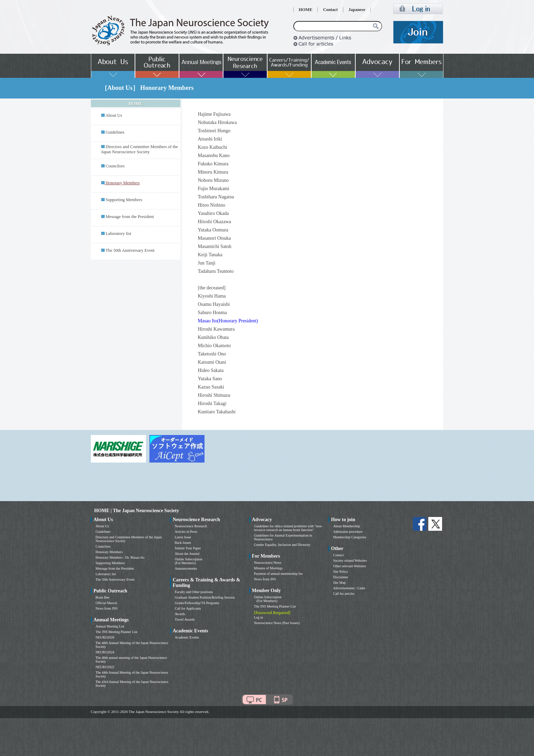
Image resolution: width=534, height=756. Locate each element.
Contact (330, 10)
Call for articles (344, 594)
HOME (306, 10)
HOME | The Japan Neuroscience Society (137, 511)
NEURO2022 (105, 667)
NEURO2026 (105, 637)
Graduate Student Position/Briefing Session (205, 597)
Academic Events (187, 637)
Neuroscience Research (191, 526)
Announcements (186, 568)
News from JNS (107, 608)
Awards (180, 614)
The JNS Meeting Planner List (117, 632)
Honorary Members (109, 552)
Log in (259, 617)
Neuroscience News (268, 563)
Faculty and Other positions (194, 592)
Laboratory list (119, 234)
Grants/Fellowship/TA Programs (197, 603)
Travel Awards (185, 619)
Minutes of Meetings (268, 568)
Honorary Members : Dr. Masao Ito (120, 557)
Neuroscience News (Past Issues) (277, 623)
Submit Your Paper (188, 548)
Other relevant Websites (350, 566)
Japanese (357, 10)
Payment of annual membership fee (279, 574)
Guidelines (115, 132)
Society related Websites (350, 561)
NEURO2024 (105, 652)
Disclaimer (341, 577)
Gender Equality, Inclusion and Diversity (282, 545)
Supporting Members (124, 200)
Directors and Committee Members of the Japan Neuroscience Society (140, 149)
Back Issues (183, 543)
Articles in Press (186, 532)
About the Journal (187, 554)
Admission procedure (348, 532)
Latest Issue (183, 537)
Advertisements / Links (349, 588)
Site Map (339, 583)
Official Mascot (107, 603)
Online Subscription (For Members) (189, 561)
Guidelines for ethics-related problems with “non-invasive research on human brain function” (288, 528)
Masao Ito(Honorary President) (228, 321)
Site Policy (341, 572)
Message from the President (130, 217)
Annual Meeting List (110, 626)
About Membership (347, 526)
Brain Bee (103, 597)
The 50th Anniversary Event (130, 250)
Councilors (115, 166)
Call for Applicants (188, 608)
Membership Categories (350, 537)
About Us (114, 115)
